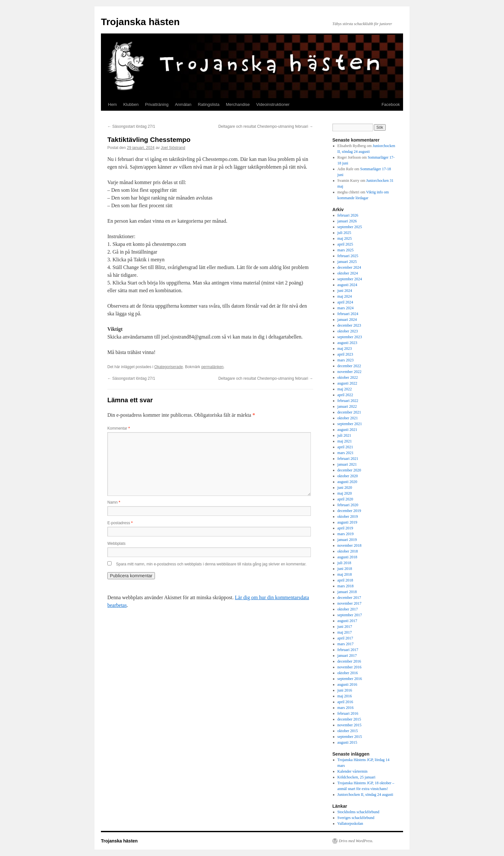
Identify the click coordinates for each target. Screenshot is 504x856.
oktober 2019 (348, 516)
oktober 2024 (348, 273)
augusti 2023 (347, 343)
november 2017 (350, 603)
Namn (114, 502)
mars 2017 (346, 644)
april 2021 (345, 447)
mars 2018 (346, 586)
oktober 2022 (348, 377)
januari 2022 (347, 406)
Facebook (391, 104)
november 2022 (350, 372)
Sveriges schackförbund (356, 818)
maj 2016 (345, 696)
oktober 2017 (348, 609)
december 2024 (349, 267)
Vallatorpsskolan (350, 823)
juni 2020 (345, 488)
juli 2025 (344, 233)
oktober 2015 (348, 731)
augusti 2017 (347, 621)
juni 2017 (345, 627)
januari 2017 (347, 656)
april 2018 (345, 580)
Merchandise (238, 104)
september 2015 (350, 737)
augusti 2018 (347, 557)
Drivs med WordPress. (356, 841)
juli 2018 (344, 563)
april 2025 (345, 244)
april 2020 (345, 499)
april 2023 (345, 354)
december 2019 (349, 511)
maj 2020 (345, 493)
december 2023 (349, 325)
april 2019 (345, 528)
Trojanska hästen (140, 22)
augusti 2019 (347, 522)
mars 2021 (346, 453)
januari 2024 (347, 320)
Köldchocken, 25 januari (356, 777)
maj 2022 (345, 389)
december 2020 (349, 470)
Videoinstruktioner (273, 104)
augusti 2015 (347, 742)
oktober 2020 (348, 476)
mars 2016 (346, 708)
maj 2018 (345, 574)
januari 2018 (347, 592)
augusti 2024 (347, 285)
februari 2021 (348, 459)
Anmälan (183, 104)
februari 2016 (348, 713)
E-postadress (120, 523)
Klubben (131, 104)
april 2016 (345, 702)
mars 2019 (346, 534)
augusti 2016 (347, 684)
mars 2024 (346, 308)
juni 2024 (345, 291)
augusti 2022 (347, 383)
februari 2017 (348, 650)
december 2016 (349, 661)
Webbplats (116, 544)
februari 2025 (348, 256)
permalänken (212, 367)
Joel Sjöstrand (173, 148)
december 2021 (349, 412)
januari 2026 (347, 221)
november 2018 (350, 545)
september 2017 (350, 615)
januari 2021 (347, 464)
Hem (112, 104)
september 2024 (350, 279)
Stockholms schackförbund (358, 812)
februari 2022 (348, 401)
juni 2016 (345, 690)
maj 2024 (345, 296)
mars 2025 (346, 250)
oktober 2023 (348, 331)
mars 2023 (346, 360)
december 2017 (349, 598)
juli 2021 (344, 435)
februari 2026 (348, 215)
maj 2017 (345, 632)
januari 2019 (347, 540)
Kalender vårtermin (353, 771)
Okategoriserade (169, 367)
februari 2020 (348, 505)
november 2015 (350, 725)
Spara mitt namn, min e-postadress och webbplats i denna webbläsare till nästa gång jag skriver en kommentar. (211, 564)
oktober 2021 (348, 418)
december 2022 (349, 366)
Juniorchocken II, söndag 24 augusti (365, 795)
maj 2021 (345, 441)
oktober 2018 (348, 551)
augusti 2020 (347, 482)
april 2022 (345, 395)
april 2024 (345, 302)
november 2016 (350, 667)
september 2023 (350, 337)
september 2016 (350, 679)
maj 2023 (345, 349)
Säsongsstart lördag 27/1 (131, 126)
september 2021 (350, 424)
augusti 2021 (347, 430)
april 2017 (345, 638)
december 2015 (349, 719)
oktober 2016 (348, 673)
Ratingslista (208, 104)
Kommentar (119, 428)
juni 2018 (345, 569)
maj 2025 (345, 238)
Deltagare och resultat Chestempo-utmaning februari (266, 126)
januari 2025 (347, 262)
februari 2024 (348, 314)
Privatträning (157, 104)
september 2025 (350, 227)
